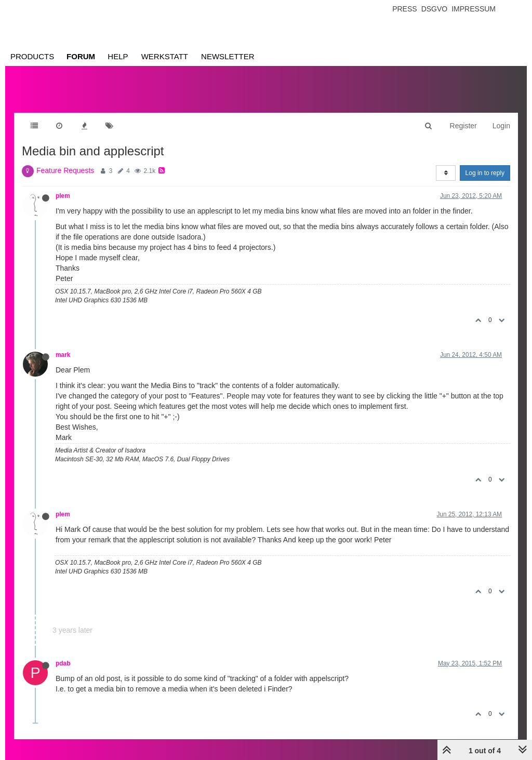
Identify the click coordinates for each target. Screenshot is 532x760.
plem (63, 196)
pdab (63, 663)
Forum (81, 56)
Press (404, 9)
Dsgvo (435, 9)
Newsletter (228, 56)
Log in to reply (485, 173)
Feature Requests (65, 170)
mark (63, 355)
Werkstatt (165, 56)
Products (32, 56)
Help (118, 56)
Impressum (474, 9)
